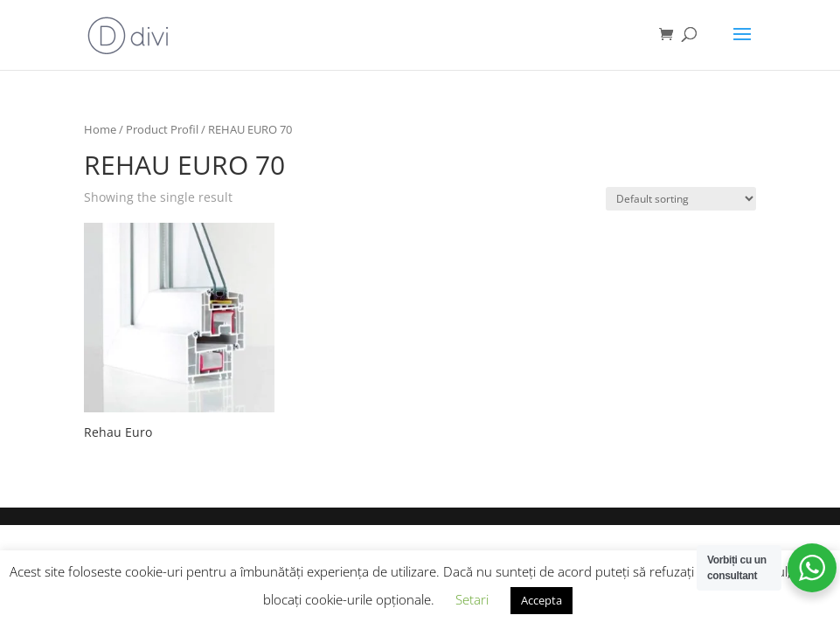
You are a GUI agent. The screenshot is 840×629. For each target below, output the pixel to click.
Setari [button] (472, 599)
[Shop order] (681, 199)
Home (100, 129)
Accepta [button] (541, 600)
